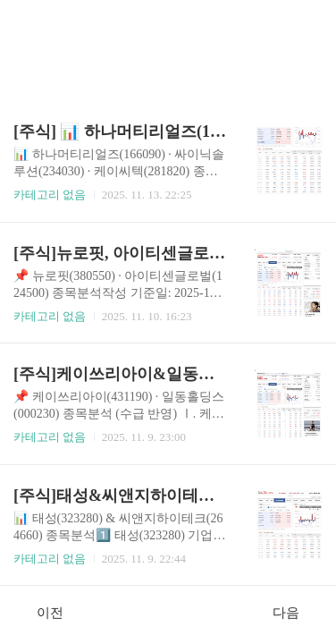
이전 (41, 612)
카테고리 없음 (50, 195)
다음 (295, 612)
